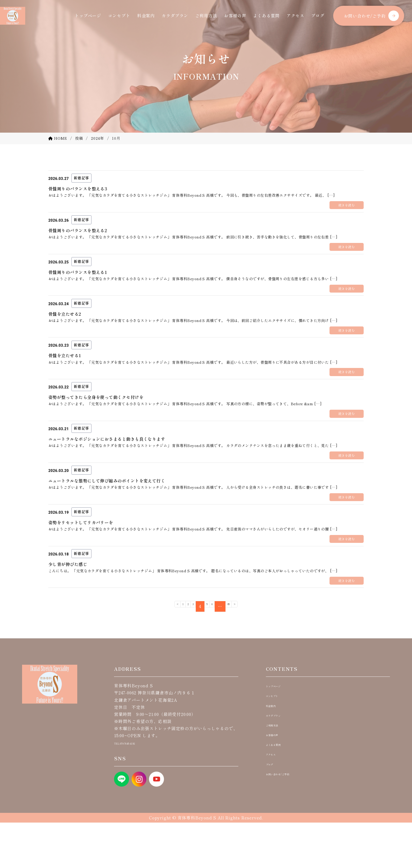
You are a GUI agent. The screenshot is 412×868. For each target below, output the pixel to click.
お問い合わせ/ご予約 (365, 16)
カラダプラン (175, 15)
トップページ (88, 15)
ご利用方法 (206, 15)
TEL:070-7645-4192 (134, 788)
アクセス (295, 15)
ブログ (318, 15)
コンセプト (119, 15)
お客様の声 (235, 15)
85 (238, 652)
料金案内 (146, 15)
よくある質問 (266, 15)
